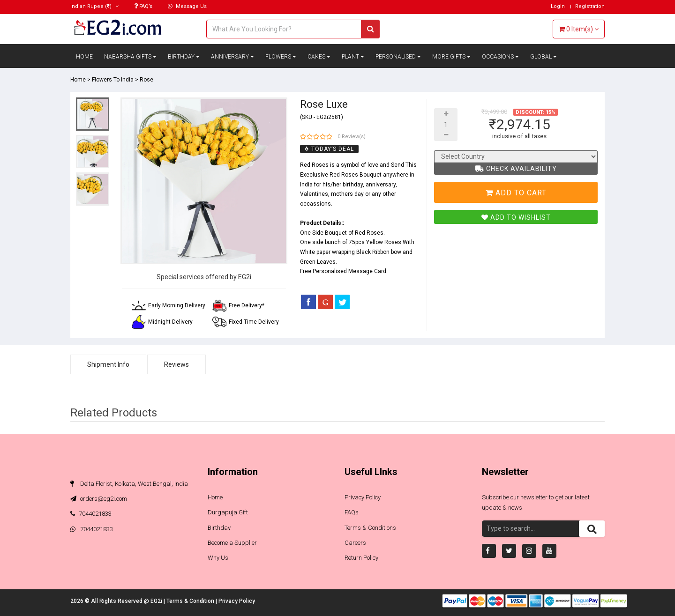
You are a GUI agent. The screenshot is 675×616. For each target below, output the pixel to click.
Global (544, 57)
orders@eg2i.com (99, 499)
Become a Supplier (232, 543)
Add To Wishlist (516, 217)
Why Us (218, 558)
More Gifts (451, 57)
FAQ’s (143, 6)
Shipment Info (108, 364)
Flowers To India (113, 80)
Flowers (281, 57)
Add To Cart (516, 193)
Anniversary (232, 57)
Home (84, 57)
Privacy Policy (363, 497)
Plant (353, 57)
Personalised (398, 57)
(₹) (94, 6)
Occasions (500, 57)
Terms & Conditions (370, 528)
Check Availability (516, 169)
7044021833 (91, 514)
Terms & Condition (191, 601)
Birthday (184, 57)
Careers (355, 543)
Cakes (319, 57)
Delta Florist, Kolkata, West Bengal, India (129, 484)
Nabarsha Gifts (130, 57)
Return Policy (361, 558)
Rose (146, 80)
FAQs (352, 512)
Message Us (187, 6)
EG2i (157, 601)
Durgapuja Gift (228, 512)
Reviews (176, 364)
